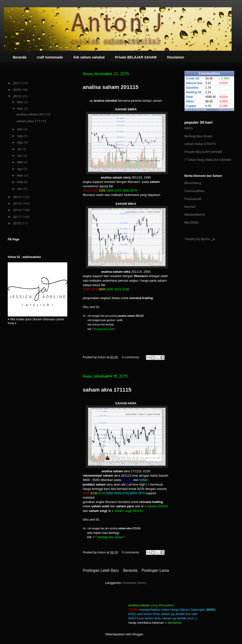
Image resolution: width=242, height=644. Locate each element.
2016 (17, 90)
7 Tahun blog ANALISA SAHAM (208, 160)
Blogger (138, 634)
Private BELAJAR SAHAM (136, 57)
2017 (17, 83)
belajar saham (152, 101)
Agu (20, 142)
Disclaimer (176, 57)
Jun (20, 156)
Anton (102, 357)
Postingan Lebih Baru (101, 570)
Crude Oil (193, 79)
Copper (191, 106)
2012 (17, 210)
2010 (17, 223)
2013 (17, 203)
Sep (20, 136)
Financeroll (193, 199)
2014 (17, 197)
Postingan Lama (155, 570)
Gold (189, 97)
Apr (20, 169)
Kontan (190, 207)
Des (20, 102)
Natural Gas (194, 83)
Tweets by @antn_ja (200, 239)
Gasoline (192, 88)
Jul (19, 149)
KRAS (189, 128)
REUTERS (192, 222)
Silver (190, 101)
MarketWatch (195, 215)
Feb (20, 182)
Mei (20, 162)
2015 (17, 96)
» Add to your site (226, 110)
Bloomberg (193, 183)
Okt (20, 129)
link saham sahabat (89, 57)
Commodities (194, 191)
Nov (20, 108)
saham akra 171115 (107, 390)
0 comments (131, 357)
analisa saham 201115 (111, 87)
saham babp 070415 (200, 144)
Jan (20, 189)
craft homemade (50, 57)
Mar (20, 175)
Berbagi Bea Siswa (198, 136)
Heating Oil (194, 92)
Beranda (20, 57)
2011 (17, 217)
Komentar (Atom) (135, 583)
